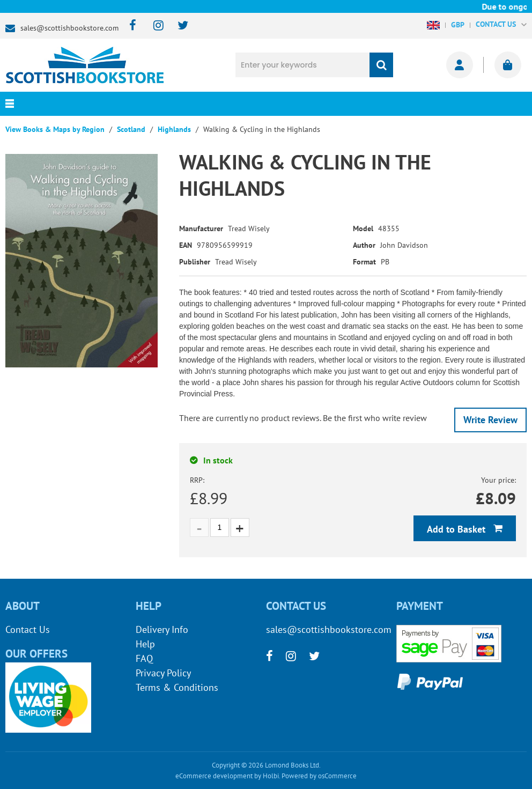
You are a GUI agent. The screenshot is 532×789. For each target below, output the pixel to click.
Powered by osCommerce (319, 776)
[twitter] (178, 26)
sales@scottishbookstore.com (69, 28)
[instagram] (154, 26)
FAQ (144, 658)
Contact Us (28, 629)
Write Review (490, 420)
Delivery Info (162, 629)
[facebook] (130, 26)
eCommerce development (214, 776)
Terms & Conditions (177, 687)
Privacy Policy (163, 673)
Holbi (271, 776)
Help (145, 644)
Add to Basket (457, 529)
